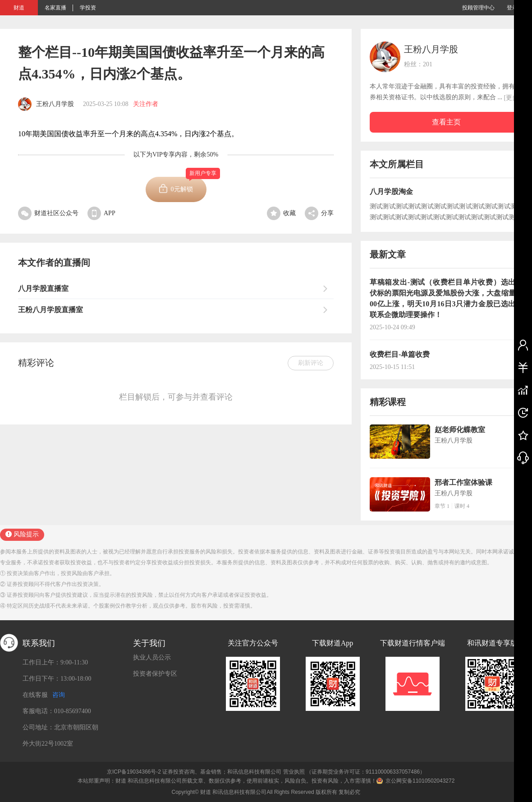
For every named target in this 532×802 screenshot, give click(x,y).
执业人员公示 (152, 657)
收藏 (281, 213)
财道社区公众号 (48, 213)
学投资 (88, 8)
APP (101, 213)
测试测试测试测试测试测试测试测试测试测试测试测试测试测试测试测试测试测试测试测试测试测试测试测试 (446, 212)
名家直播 (55, 8)
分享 (319, 213)
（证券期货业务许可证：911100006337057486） (366, 772)
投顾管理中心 (478, 8)
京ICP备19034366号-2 (134, 772)
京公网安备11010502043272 (420, 781)
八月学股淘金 (391, 191)
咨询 (59, 695)
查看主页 (446, 122)
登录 (512, 8)
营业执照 (294, 772)
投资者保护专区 (155, 674)
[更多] (512, 98)
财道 (19, 8)
